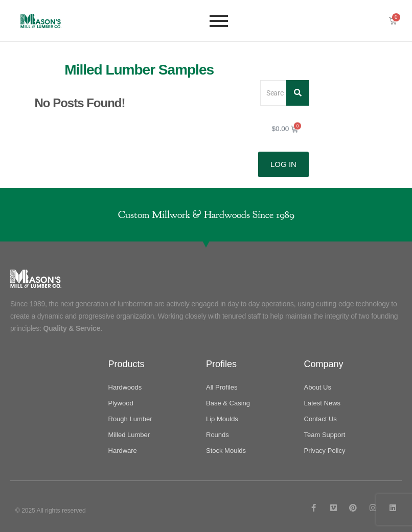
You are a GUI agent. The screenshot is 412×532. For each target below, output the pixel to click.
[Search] (273, 92)
